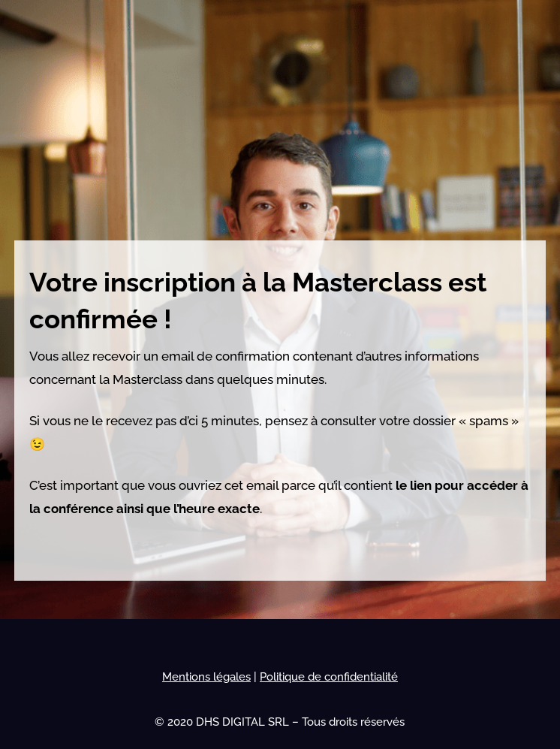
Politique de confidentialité (329, 677)
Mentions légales (206, 677)
